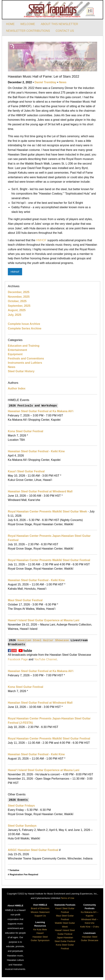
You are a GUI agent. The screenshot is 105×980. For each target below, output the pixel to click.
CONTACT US (65, 31)
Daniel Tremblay (46, 82)
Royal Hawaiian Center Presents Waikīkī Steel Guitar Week (47, 511)
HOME (10, 24)
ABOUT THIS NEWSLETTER (59, 24)
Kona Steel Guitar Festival (25, 431)
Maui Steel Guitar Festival (25, 600)
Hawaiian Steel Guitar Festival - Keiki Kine (36, 451)
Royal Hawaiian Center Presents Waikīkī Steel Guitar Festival (49, 560)
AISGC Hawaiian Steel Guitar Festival (33, 850)
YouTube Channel (45, 659)
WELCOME (28, 24)
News (63, 82)
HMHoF (15, 272)
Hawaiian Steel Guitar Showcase (43, 640)
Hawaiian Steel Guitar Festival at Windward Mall (40, 491)
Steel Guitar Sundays (22, 826)
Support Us (40, 916)
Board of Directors (40, 908)
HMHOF (41, 240)
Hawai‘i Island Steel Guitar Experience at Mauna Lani (44, 620)
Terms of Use (67, 898)
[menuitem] (10, 24)
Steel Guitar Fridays (21, 806)
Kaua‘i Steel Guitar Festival (26, 471)
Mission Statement (40, 912)
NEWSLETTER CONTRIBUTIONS (28, 31)
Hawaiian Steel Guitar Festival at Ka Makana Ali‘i (41, 411)
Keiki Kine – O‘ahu (90, 927)
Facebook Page (18, 659)
